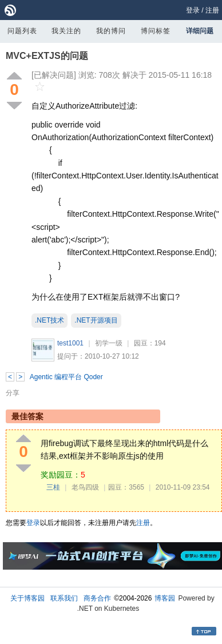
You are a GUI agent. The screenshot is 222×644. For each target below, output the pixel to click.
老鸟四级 (85, 487)
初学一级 (109, 343)
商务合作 (97, 598)
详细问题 (200, 31)
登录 (193, 10)
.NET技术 (49, 320)
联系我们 (64, 598)
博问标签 (156, 31)
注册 (212, 10)
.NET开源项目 (96, 320)
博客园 (165, 598)
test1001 (70, 343)
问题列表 (22, 31)
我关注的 (66, 31)
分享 (13, 393)
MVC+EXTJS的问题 (47, 56)
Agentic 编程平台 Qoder (66, 377)
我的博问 (111, 31)
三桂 (53, 487)
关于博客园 (27, 598)
